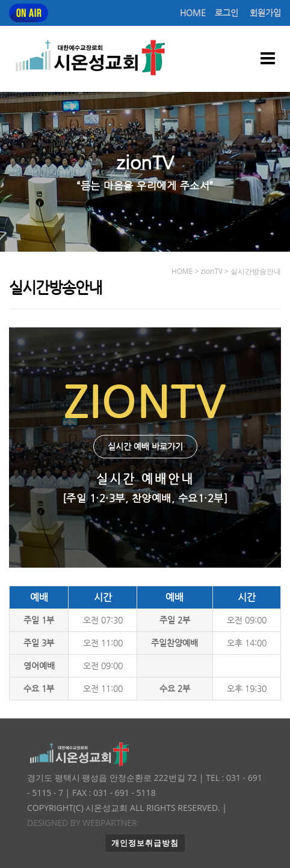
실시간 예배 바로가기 (145, 447)
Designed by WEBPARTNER (82, 823)
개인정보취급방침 (145, 843)
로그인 (227, 13)
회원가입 (265, 13)
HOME (193, 13)
